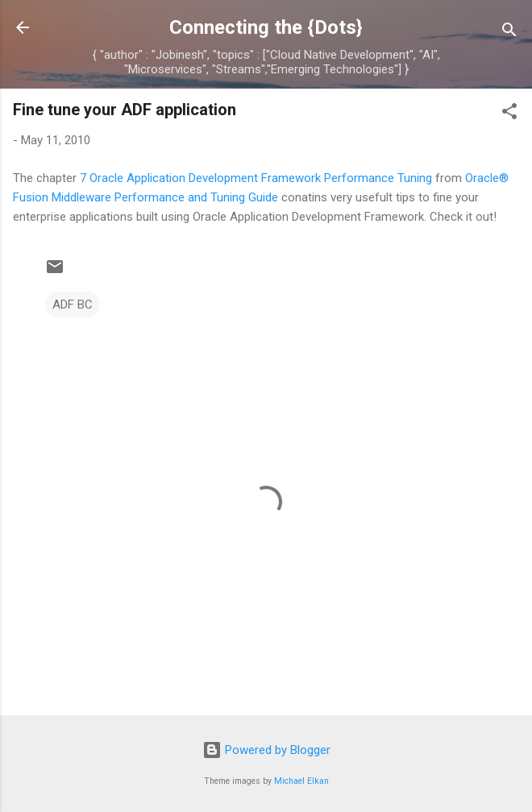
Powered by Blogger (266, 750)
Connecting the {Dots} (266, 27)
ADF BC (73, 304)
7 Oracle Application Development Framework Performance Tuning (256, 178)
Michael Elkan (301, 781)
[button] (509, 114)
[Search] (509, 33)
